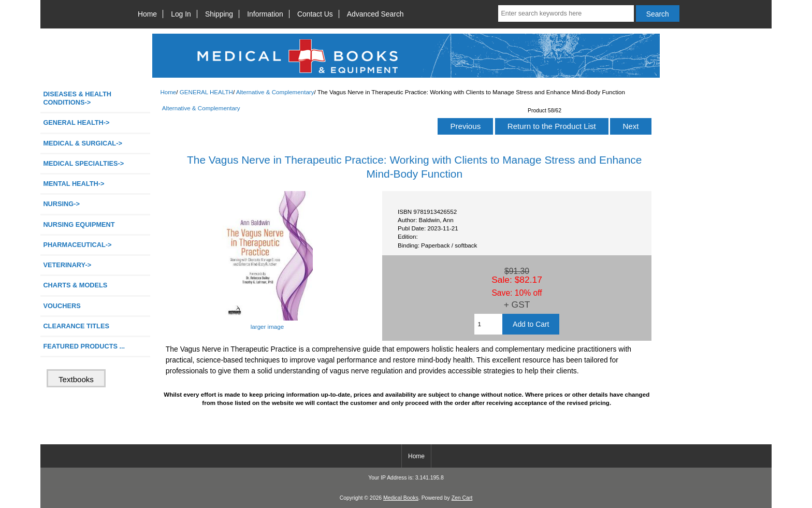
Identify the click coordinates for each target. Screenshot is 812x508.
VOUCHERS (62, 306)
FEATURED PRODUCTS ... (84, 346)
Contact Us (315, 14)
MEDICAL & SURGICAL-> (82, 143)
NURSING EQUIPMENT (79, 224)
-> (76, 122)
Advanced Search (375, 14)
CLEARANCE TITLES (76, 326)
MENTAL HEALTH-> (74, 184)
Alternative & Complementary (275, 92)
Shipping (219, 14)
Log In (181, 14)
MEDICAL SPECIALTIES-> (83, 163)
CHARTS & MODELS (75, 285)
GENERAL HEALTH (206, 92)
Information (265, 14)
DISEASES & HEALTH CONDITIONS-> (77, 98)
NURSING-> (61, 204)
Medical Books (401, 498)
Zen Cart (462, 498)
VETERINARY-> (67, 265)
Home (147, 14)
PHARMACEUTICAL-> (77, 245)
